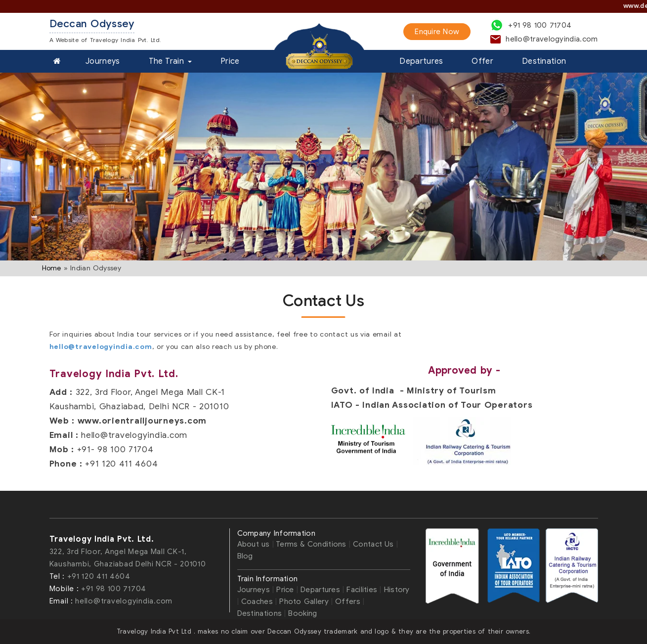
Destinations (260, 613)
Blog (245, 556)
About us (255, 544)
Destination (544, 61)
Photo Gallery (305, 601)
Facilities (362, 590)
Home (52, 268)
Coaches (257, 601)
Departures (421, 61)
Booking (302, 613)
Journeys (103, 61)
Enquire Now (437, 32)
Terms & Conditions (311, 544)
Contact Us (375, 544)
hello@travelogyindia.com (101, 347)
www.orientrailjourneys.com (142, 421)
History (397, 590)
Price (230, 61)
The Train (170, 61)
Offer (482, 61)
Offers (348, 601)
